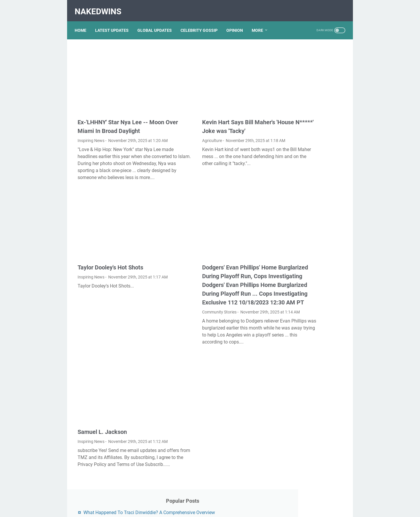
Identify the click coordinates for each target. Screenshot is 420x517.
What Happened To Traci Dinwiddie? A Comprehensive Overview (310, 65)
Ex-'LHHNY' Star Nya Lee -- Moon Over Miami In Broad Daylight (113, 108)
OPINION (238, 23)
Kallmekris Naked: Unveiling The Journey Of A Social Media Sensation (309, 130)
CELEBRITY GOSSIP (202, 23)
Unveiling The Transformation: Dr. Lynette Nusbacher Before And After (309, 106)
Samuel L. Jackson (102, 426)
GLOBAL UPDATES (157, 23)
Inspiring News (91, 127)
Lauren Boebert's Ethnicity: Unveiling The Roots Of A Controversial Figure (308, 399)
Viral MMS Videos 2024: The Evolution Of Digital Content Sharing (310, 375)
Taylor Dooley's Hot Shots (110, 249)
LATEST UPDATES (115, 23)
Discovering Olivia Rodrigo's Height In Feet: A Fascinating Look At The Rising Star (310, 351)
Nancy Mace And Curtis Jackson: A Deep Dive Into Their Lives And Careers (307, 202)
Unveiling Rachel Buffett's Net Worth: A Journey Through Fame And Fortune (311, 226)
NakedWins (101, 7)
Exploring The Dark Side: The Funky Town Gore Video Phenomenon (310, 250)
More (260, 23)
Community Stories (187, 311)
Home (83, 23)
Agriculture (180, 118)
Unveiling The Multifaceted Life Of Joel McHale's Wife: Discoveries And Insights (308, 327)
